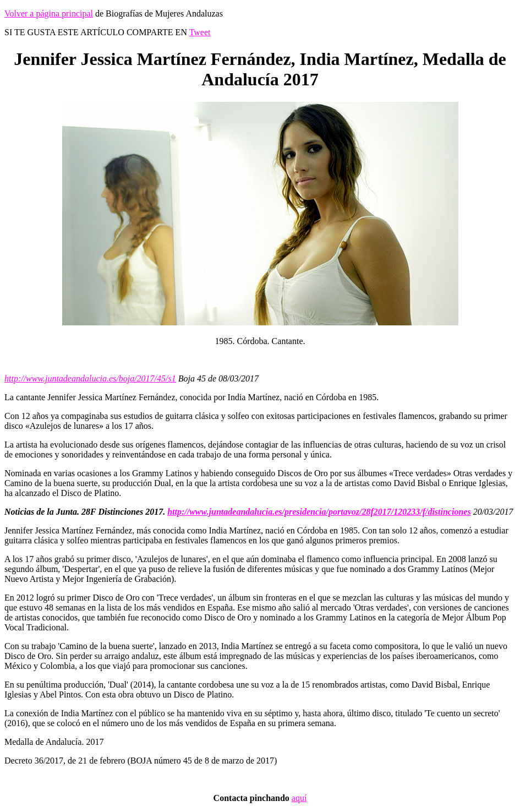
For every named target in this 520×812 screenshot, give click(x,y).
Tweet (200, 32)
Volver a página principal (49, 13)
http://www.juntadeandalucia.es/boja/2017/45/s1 (90, 378)
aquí (299, 798)
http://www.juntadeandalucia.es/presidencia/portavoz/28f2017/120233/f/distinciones (319, 512)
